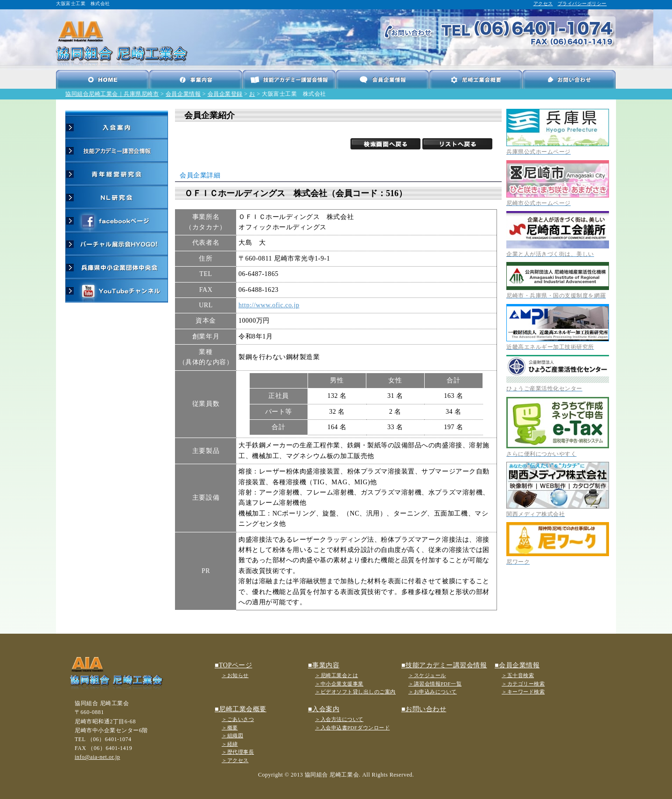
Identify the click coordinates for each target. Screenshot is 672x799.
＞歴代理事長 (238, 752)
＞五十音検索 (518, 675)
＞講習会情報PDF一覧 (435, 684)
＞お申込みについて (433, 692)
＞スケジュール (427, 675)
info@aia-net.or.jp (97, 757)
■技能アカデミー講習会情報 (444, 665)
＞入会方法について (339, 719)
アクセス (543, 4)
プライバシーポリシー (582, 4)
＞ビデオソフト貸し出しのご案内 (355, 692)
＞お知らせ (235, 675)
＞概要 (230, 728)
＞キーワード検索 (523, 692)
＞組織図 (232, 735)
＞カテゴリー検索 (523, 684)
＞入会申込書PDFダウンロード (352, 728)
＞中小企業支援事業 (339, 684)
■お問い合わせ (424, 709)
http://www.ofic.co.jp (269, 305)
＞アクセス (235, 760)
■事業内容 (324, 665)
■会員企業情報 (517, 665)
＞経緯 (230, 744)
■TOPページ (233, 665)
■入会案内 (324, 709)
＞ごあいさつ (238, 719)
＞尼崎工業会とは (336, 675)
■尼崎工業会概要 (241, 709)
